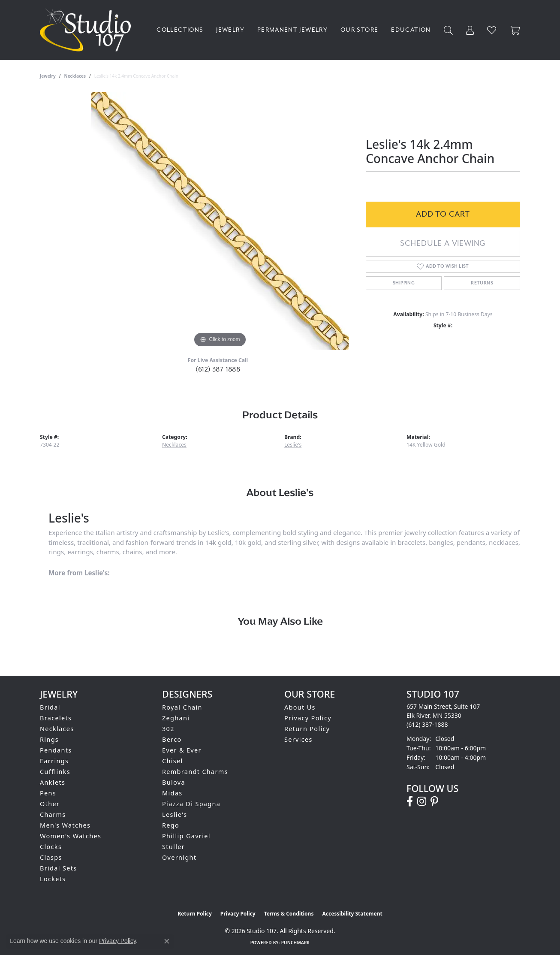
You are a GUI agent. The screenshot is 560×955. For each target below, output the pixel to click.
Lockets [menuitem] (53, 879)
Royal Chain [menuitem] (182, 707)
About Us (300, 707)
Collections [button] (180, 30)
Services (298, 739)
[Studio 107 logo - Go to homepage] (87, 30)
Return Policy (307, 729)
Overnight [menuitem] (179, 857)
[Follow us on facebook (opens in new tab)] (410, 801)
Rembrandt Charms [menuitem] (195, 772)
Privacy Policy (308, 718)
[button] (449, 30)
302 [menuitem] (168, 729)
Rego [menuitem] (171, 825)
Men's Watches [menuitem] (65, 825)
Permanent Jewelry (292, 30)
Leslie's (293, 445)
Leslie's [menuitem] (175, 814)
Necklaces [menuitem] (57, 729)
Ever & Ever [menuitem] (182, 750)
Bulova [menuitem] (174, 782)
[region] (220, 221)
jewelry (48, 76)
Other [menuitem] (50, 804)
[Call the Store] (427, 724)
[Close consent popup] (167, 941)
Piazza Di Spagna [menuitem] (191, 804)
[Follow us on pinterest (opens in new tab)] (434, 801)
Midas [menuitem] (172, 793)
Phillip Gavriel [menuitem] (186, 836)
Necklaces (75, 76)
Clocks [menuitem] (51, 847)
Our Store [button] (359, 30)
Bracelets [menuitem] (56, 718)
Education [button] (411, 30)
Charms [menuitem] (53, 814)
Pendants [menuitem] (56, 750)
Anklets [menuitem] (53, 782)
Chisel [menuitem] (173, 761)
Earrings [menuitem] (54, 761)
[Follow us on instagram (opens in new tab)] (422, 801)
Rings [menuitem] (49, 739)
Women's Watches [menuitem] (71, 836)
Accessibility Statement (352, 914)
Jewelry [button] (230, 30)
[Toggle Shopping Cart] (515, 30)
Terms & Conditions (289, 914)
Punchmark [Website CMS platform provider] (296, 943)
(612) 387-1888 (218, 369)
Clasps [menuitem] (51, 857)
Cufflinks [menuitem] (55, 772)
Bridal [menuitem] (50, 707)
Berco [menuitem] (172, 739)
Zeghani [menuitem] (176, 718)
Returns (482, 283)
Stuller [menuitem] (173, 847)
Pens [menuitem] (48, 793)
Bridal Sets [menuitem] (58, 868)
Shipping (404, 283)
